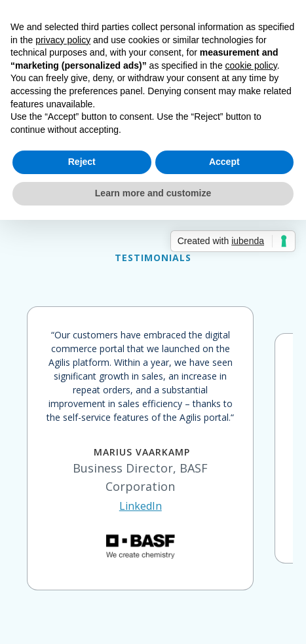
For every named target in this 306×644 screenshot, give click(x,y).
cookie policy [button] (251, 65)
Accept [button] (224, 162)
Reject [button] (82, 162)
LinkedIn (141, 506)
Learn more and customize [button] (153, 193)
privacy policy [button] (63, 40)
